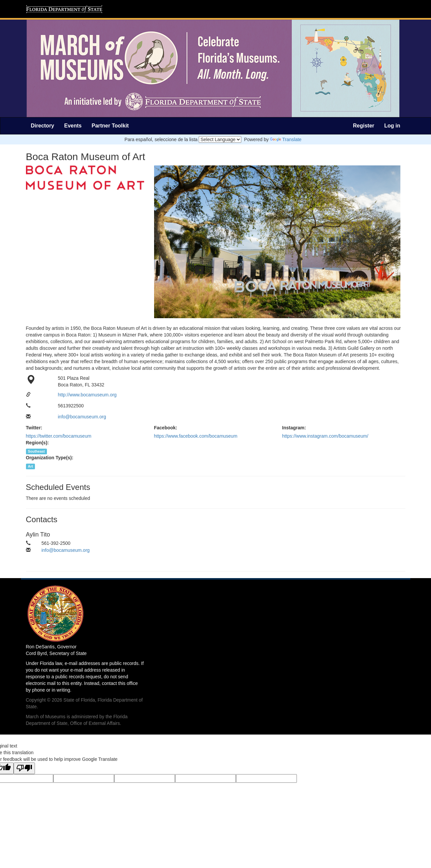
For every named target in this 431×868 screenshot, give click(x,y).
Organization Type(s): (50, 458)
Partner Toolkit (110, 126)
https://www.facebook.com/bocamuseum (196, 436)
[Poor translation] (24, 768)
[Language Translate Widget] (220, 139)
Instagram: (294, 428)
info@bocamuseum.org (82, 417)
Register (363, 126)
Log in (392, 126)
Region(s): (37, 443)
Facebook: (166, 428)
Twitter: (34, 428)
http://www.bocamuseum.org (87, 395)
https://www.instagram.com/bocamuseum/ (325, 436)
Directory (43, 126)
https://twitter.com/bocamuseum (59, 436)
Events (73, 126)
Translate (286, 139)
